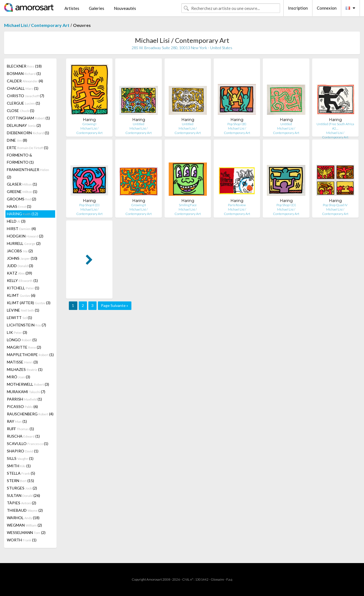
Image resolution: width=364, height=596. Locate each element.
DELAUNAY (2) (24, 125)
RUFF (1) (20, 429)
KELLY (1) (22, 280)
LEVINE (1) (23, 310)
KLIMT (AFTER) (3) (29, 303)
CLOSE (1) (21, 110)
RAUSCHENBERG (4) (30, 414)
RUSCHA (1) (23, 436)
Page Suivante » (115, 305)
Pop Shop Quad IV (335, 205)
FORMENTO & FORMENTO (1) (20, 159)
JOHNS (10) (22, 258)
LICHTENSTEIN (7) (26, 325)
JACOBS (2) (20, 251)
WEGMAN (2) (24, 525)
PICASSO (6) (22, 406)
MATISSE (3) (22, 362)
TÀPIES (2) (22, 503)
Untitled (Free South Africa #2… (335, 126)
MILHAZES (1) (25, 369)
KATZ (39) (19, 273)
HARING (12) (22, 214)
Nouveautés (125, 8)
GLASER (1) (22, 184)
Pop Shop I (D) (286, 205)
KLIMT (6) (21, 295)
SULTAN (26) (23, 495)
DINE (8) (17, 140)
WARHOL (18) (23, 518)
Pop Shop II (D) (89, 205)
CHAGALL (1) (23, 88)
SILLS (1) (20, 458)
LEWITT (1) (19, 317)
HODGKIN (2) (25, 236)
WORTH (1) (22, 540)
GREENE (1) (22, 191)
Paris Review (237, 205)
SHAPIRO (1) (23, 451)
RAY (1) (17, 421)
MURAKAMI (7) (26, 392)
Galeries (97, 8)
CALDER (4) (25, 81)
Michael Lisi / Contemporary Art (37, 25)
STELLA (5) (21, 473)
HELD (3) (16, 221)
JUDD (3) (20, 266)
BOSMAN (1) (24, 73)
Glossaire (217, 579)
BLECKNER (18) (24, 66)
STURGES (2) (22, 488)
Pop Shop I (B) (237, 124)
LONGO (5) (22, 340)
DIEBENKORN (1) (28, 133)
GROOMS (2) (22, 199)
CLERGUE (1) (23, 103)
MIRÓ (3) (19, 377)
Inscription (298, 8)
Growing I (89, 124)
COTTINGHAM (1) (28, 118)
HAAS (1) (19, 206)
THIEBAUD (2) (25, 510)
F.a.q (229, 579)
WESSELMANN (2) (26, 532)
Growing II (139, 205)
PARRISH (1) (24, 399)
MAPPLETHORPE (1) (30, 355)
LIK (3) (17, 332)
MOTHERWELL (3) (28, 384)
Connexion (327, 8)
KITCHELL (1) (23, 288)
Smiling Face (188, 205)
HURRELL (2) (24, 243)
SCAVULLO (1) (28, 443)
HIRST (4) (21, 229)
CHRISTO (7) (26, 96)
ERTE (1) (28, 148)
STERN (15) (20, 481)
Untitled (139, 124)
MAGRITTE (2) (24, 347)
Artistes (72, 8)
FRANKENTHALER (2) (28, 173)
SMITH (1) (19, 466)
